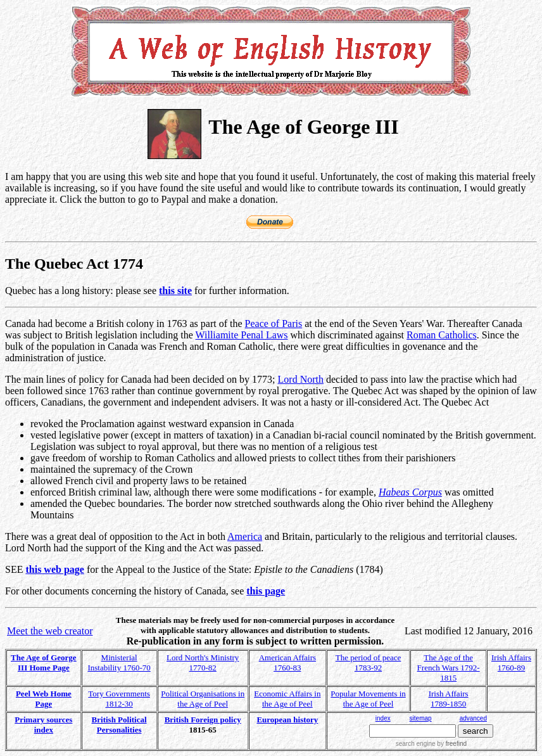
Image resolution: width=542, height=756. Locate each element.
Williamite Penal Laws (242, 335)
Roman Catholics (442, 335)
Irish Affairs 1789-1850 (449, 699)
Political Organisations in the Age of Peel (203, 699)
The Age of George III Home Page (44, 663)
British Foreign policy (203, 720)
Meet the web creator (50, 631)
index (383, 718)
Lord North (301, 379)
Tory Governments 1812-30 (119, 699)
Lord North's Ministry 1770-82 (203, 663)
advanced (473, 718)
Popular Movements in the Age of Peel (368, 699)
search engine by (431, 744)
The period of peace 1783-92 (369, 663)
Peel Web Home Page (44, 699)
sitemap (421, 718)
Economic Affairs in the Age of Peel (287, 699)
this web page (54, 569)
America (245, 536)
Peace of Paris (274, 324)
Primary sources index (43, 725)
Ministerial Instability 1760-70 (119, 663)
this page (266, 591)
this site (175, 291)
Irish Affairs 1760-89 (511, 663)
